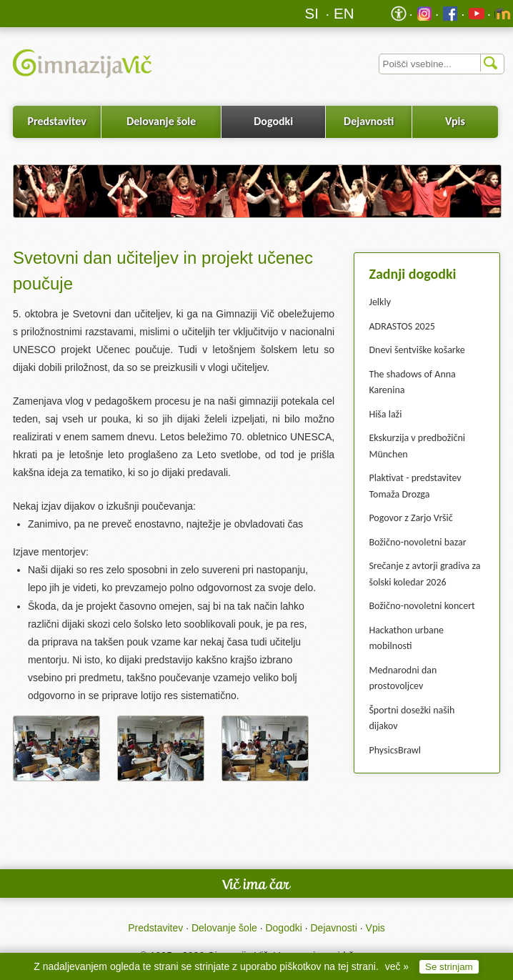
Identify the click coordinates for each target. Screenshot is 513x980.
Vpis (455, 121)
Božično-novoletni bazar (417, 542)
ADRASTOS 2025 (402, 326)
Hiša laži (385, 414)
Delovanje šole (161, 121)
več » (397, 966)
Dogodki (273, 121)
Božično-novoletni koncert (422, 606)
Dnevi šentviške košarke (417, 350)
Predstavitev (56, 121)
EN (344, 13)
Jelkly (380, 302)
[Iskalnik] (442, 64)
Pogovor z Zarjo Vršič (410, 518)
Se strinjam (449, 967)
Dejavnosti (369, 121)
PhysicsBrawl (395, 750)
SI (312, 13)
